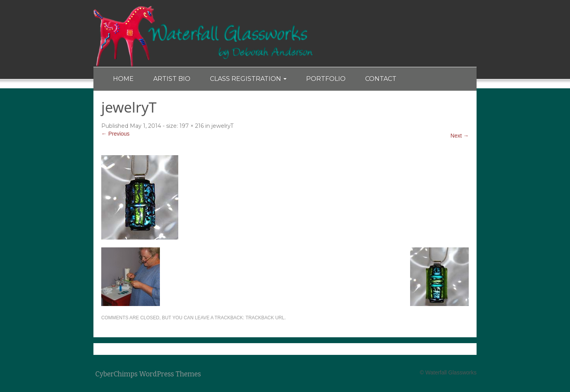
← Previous (115, 134)
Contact (381, 79)
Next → (460, 136)
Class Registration (248, 79)
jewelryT (222, 126)
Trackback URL (265, 318)
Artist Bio (172, 79)
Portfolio (326, 79)
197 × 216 (192, 126)
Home (123, 79)
